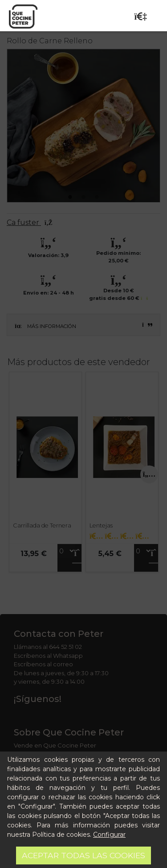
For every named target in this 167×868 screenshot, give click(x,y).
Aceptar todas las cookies (83, 855)
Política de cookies (61, 835)
